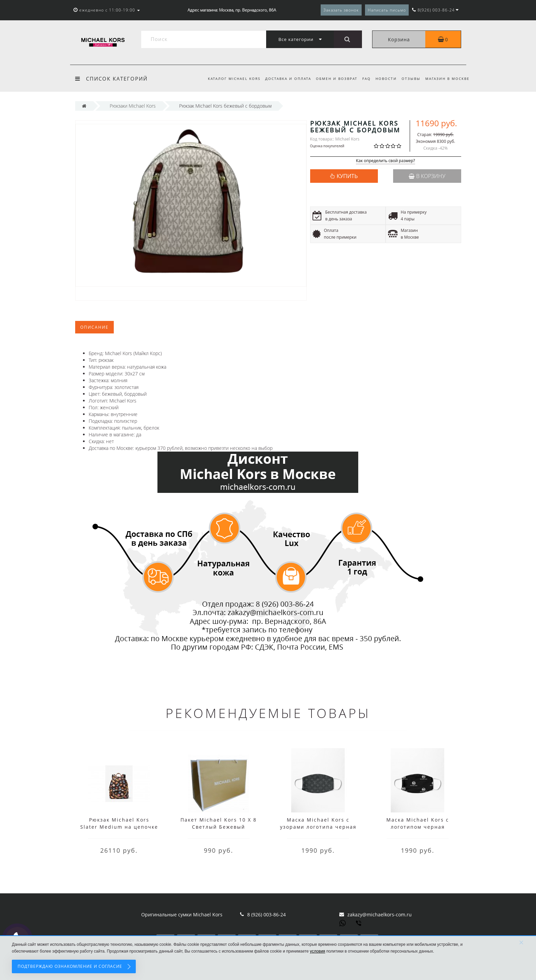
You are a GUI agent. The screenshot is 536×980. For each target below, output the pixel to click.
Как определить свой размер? (385, 161)
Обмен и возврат (333, 79)
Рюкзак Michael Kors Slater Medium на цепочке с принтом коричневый (119, 827)
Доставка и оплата (283, 79)
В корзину (427, 176)
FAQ (363, 79)
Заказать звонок (341, 10)
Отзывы (410, 79)
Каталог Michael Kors (228, 79)
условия (317, 951)
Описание (94, 327)
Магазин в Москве (447, 79)
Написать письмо (387, 10)
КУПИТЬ (347, 176)
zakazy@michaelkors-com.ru (380, 914)
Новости (384, 79)
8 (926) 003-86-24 (266, 914)
